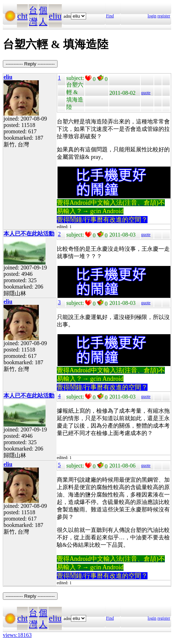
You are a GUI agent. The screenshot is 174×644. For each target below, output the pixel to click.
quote (146, 93)
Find (110, 16)
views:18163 (17, 635)
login (152, 16)
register (164, 16)
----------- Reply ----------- (30, 64)
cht (22, 16)
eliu (55, 16)
